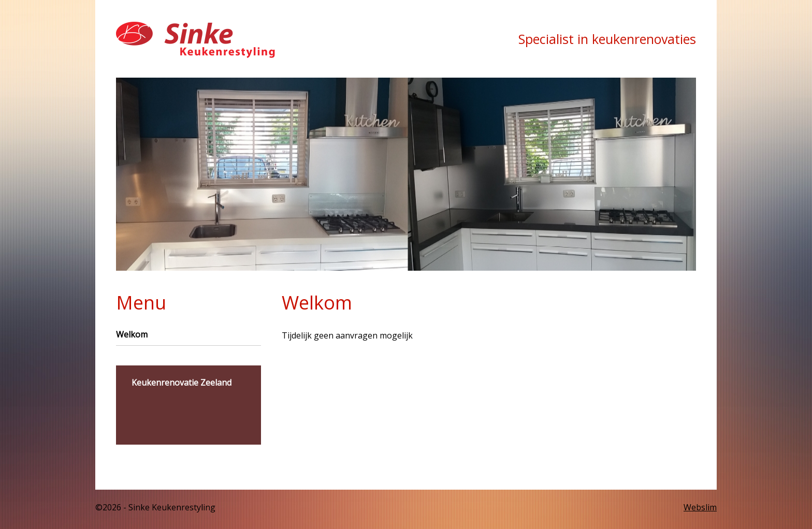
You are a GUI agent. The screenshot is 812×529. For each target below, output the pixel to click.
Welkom (132, 334)
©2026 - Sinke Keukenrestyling (155, 507)
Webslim (700, 507)
